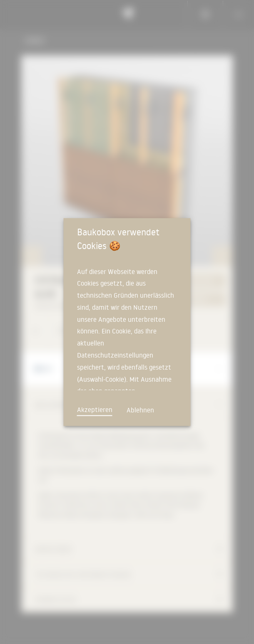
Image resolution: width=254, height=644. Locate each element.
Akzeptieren (95, 409)
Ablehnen (140, 410)
